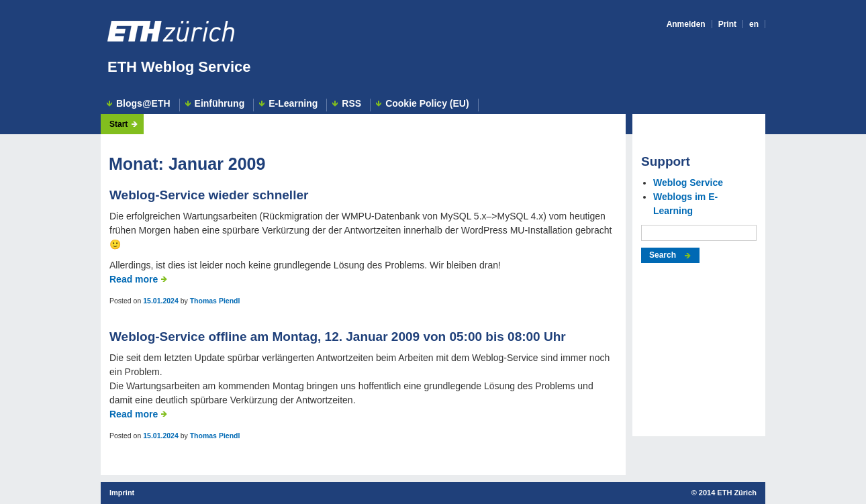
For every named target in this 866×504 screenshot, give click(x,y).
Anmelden (686, 24)
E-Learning (293, 104)
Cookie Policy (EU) (427, 104)
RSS (351, 104)
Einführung (220, 104)
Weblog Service (688, 183)
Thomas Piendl (215, 301)
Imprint (122, 493)
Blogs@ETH (143, 104)
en (754, 24)
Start (118, 124)
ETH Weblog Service (179, 67)
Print (727, 24)
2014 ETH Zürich (728, 493)
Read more (134, 279)
